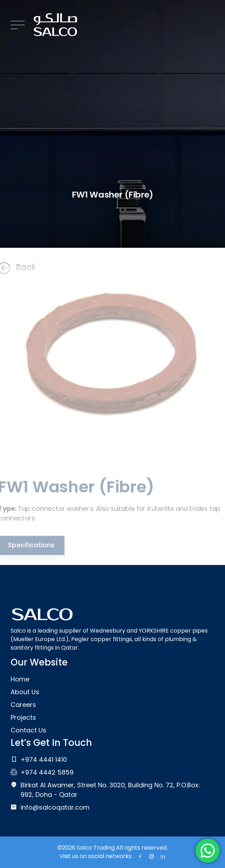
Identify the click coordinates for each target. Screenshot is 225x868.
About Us (25, 692)
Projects (23, 717)
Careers (23, 705)
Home (20, 679)
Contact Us (28, 730)
